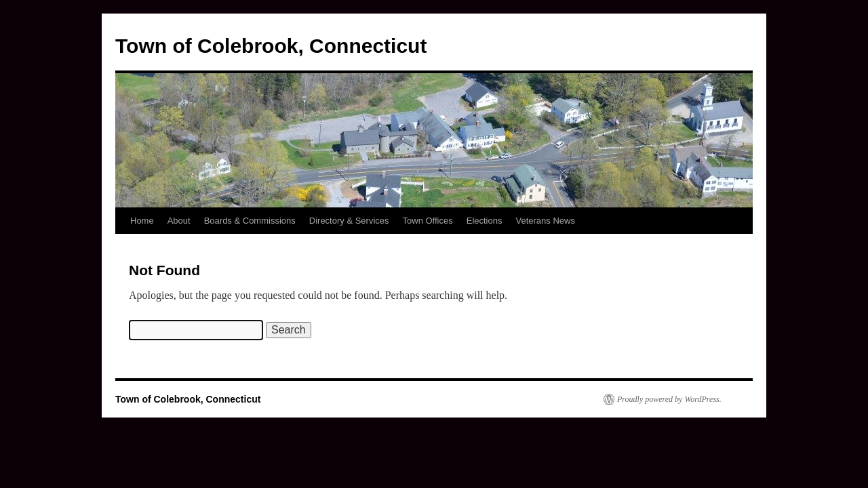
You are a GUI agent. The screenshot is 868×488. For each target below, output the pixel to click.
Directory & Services (349, 221)
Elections (485, 221)
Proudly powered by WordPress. (669, 399)
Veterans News (545, 221)
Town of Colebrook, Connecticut (271, 46)
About (179, 221)
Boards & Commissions (250, 221)
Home (142, 221)
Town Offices (428, 221)
